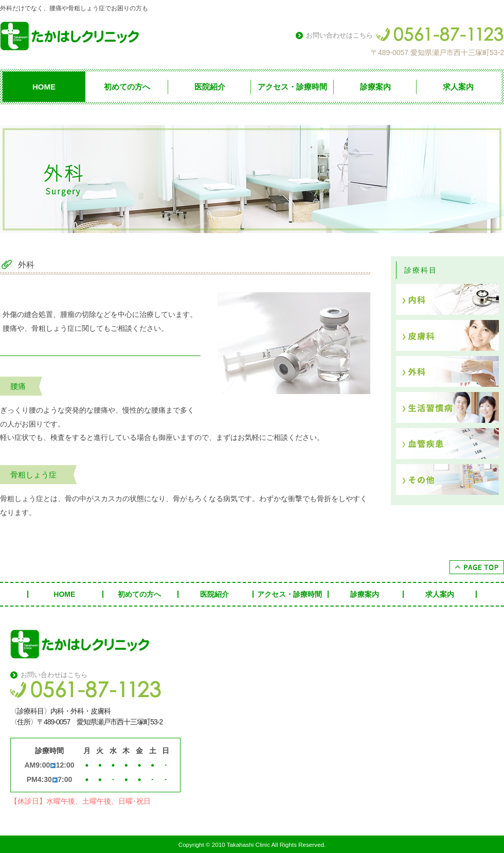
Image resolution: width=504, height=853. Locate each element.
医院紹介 (210, 87)
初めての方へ (127, 87)
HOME (44, 87)
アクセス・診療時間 (292, 87)
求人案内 (458, 87)
